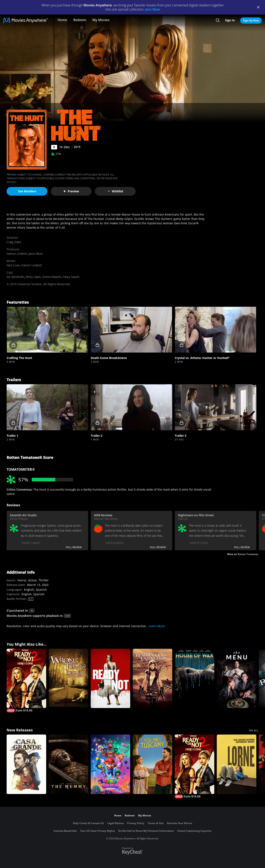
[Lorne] (237, 764)
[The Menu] (237, 678)
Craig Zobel (14, 242)
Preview (71, 191)
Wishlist (115, 191)
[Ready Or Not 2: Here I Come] (26, 681)
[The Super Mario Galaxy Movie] (110, 764)
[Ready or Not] (110, 678)
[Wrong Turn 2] (68, 678)
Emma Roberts (52, 277)
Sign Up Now (251, 20)
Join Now (153, 9)
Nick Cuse (13, 265)
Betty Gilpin (33, 277)
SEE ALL (254, 730)
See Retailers (27, 191)
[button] (47, 330)
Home (62, 20)
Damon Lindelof (17, 254)
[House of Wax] (195, 678)
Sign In (230, 20)
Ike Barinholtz (15, 277)
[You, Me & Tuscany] (152, 764)
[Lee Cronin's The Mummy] (68, 764)
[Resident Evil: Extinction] (152, 678)
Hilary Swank (71, 277)
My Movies (101, 20)
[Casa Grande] (26, 764)
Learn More (157, 626)
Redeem (80, 20)
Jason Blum (36, 254)
